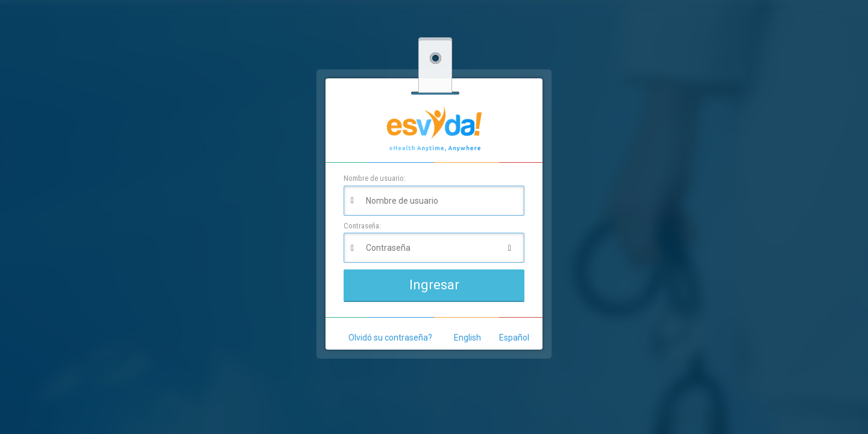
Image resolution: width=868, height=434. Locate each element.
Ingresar (434, 285)
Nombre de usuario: (375, 178)
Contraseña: (362, 226)
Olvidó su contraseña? (390, 338)
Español (514, 338)
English (467, 338)
